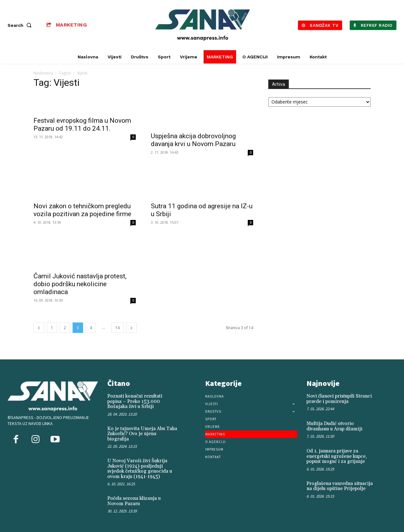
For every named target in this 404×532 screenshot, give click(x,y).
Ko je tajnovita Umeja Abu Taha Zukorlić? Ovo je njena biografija (142, 434)
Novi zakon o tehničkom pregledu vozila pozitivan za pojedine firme (82, 210)
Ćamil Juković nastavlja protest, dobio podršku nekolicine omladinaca (80, 284)
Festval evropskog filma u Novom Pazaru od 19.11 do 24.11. (82, 124)
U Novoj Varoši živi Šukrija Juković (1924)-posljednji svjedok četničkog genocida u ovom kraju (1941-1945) (140, 469)
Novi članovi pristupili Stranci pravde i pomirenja (339, 399)
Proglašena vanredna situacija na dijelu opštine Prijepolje (340, 486)
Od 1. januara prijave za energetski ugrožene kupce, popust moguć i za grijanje (337, 456)
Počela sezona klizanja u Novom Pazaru (134, 501)
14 (117, 328)
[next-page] (131, 328)
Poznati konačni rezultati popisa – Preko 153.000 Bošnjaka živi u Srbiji (135, 401)
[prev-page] (39, 328)
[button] (21, 25)
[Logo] (203, 25)
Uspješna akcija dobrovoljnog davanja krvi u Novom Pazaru (193, 140)
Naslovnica (43, 73)
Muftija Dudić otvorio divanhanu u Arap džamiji (334, 426)
